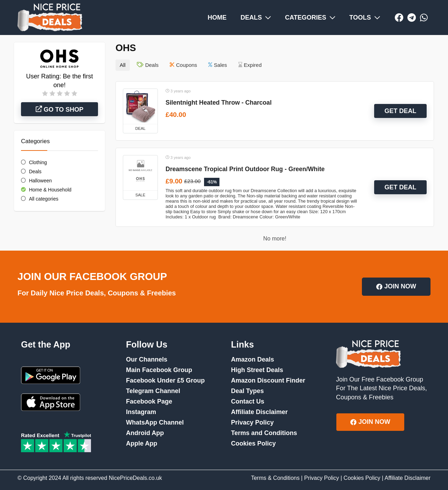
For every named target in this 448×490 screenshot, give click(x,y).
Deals (35, 171)
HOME (217, 17)
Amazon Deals (253, 359)
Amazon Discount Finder (268, 380)
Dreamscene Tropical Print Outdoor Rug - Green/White (245, 169)
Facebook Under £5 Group (165, 380)
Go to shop (60, 109)
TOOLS (365, 17)
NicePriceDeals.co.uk (135, 478)
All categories (44, 199)
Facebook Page (149, 401)
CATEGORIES (310, 17)
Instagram (141, 412)
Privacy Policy (252, 422)
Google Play (51, 375)
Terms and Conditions (264, 433)
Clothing (38, 162)
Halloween (40, 181)
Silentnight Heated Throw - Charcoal (219, 103)
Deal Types (247, 391)
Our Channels (147, 359)
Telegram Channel (153, 391)
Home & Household (50, 190)
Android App (145, 433)
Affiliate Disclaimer (259, 412)
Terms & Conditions (275, 478)
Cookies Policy (253, 443)
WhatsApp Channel (155, 422)
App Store (51, 402)
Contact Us (248, 401)
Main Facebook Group (159, 370)
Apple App (142, 443)
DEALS (256, 17)
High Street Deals (257, 370)
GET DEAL (400, 111)
